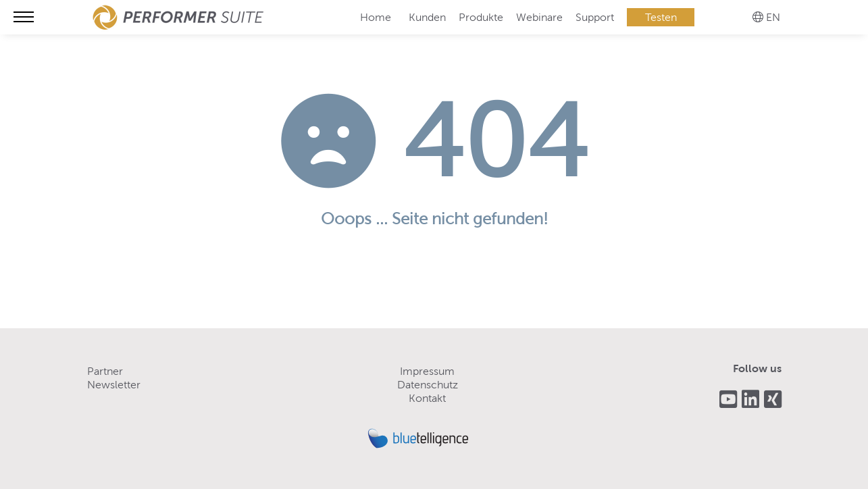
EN (773, 17)
